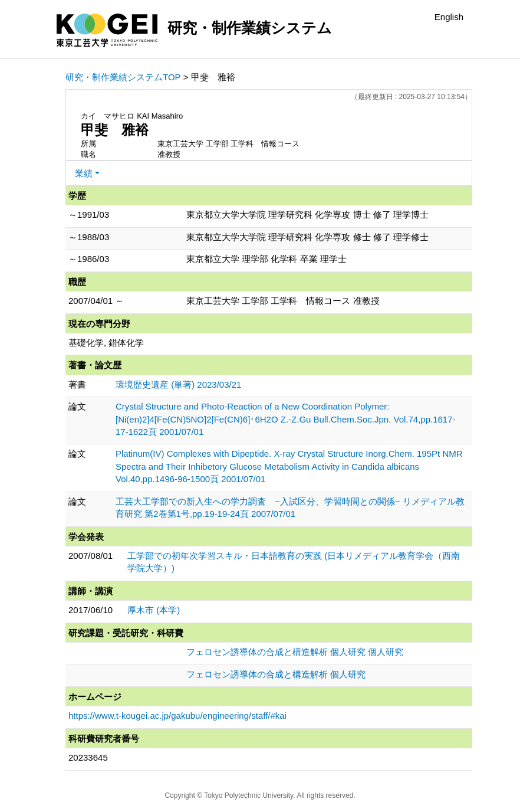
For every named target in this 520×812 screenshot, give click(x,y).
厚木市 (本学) (154, 610)
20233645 (88, 757)
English (449, 17)
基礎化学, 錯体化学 (106, 343)
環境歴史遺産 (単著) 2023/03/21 (178, 384)
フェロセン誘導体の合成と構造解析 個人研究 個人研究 (295, 652)
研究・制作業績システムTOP (123, 77)
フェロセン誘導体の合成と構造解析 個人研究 (276, 674)
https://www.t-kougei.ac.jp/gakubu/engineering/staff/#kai (177, 716)
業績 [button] (84, 173)
